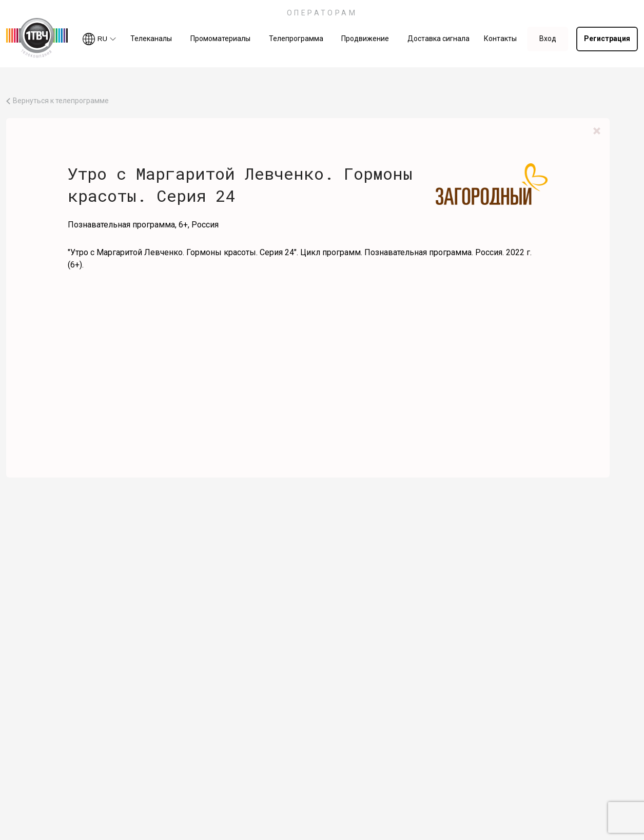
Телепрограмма (296, 39)
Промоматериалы (220, 39)
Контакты (500, 39)
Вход (548, 39)
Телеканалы (151, 39)
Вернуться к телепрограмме (61, 101)
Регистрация (607, 39)
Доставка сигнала (438, 39)
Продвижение (365, 39)
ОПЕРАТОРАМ (322, 13)
